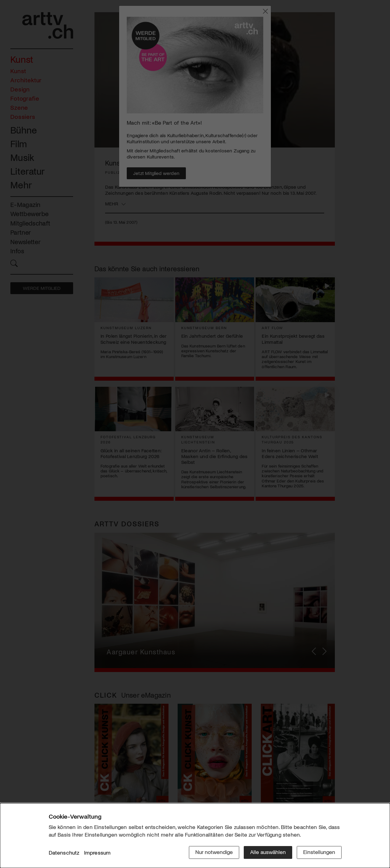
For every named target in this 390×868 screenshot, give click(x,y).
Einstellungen (319, 852)
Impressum (97, 852)
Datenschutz (64, 852)
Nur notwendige (214, 852)
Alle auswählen (268, 852)
